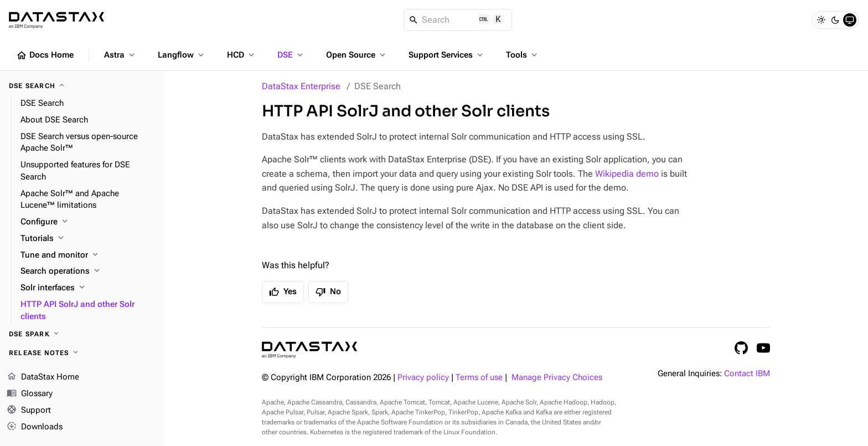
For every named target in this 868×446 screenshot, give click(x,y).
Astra (120, 55)
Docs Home (45, 55)
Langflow (182, 55)
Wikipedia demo (627, 174)
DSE (291, 55)
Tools (523, 55)
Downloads (35, 427)
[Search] (458, 20)
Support (29, 411)
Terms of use (479, 378)
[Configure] (88, 222)
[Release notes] (82, 353)
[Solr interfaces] (88, 288)
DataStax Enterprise (301, 86)
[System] (850, 20)
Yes (283, 292)
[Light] (821, 20)
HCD (242, 55)
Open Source (357, 55)
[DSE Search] (82, 86)
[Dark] (835, 20)
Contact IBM (747, 374)
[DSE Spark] (82, 334)
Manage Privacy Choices (557, 378)
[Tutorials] (88, 239)
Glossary (30, 394)
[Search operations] (88, 271)
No (328, 292)
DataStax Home (43, 377)
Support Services (447, 55)
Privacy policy (423, 378)
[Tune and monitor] (88, 255)
